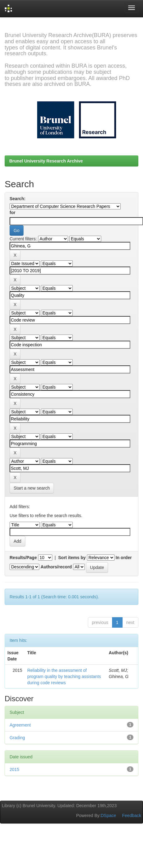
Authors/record (56, 567)
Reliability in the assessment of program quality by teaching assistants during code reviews (64, 676)
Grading (17, 738)
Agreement (20, 725)
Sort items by (72, 558)
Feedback (132, 815)
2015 (14, 769)
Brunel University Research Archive (46, 161)
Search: (17, 199)
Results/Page (23, 558)
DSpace (108, 815)
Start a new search (32, 488)
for (13, 213)
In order (124, 558)
